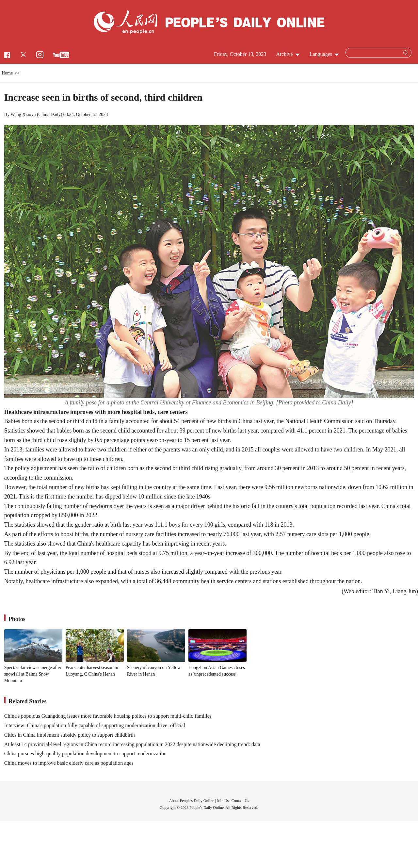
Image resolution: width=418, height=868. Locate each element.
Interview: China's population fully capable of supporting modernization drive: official (95, 725)
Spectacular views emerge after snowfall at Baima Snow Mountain (33, 674)
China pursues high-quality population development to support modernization (85, 753)
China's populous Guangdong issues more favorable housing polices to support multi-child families (108, 716)
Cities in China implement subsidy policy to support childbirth (70, 735)
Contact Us (240, 801)
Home (7, 73)
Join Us (223, 801)
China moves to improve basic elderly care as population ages (69, 763)
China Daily (50, 115)
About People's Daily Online (192, 801)
